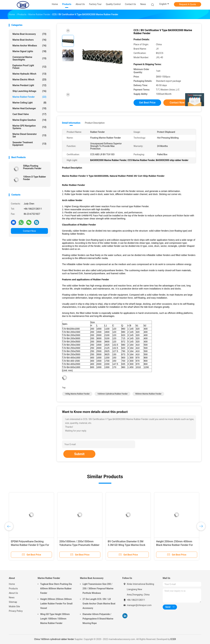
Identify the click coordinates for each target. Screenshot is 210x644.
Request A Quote (188, 4)
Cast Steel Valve (29, 114)
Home (12, 584)
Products (13, 589)
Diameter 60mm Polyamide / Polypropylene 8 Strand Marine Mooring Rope (98, 619)
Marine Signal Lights (29, 51)
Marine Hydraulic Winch (29, 74)
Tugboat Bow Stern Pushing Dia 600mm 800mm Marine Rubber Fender (56, 589)
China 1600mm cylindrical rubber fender (54, 639)
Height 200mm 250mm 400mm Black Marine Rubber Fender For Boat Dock (174, 545)
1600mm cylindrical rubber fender (112, 394)
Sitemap (13, 602)
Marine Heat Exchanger (29, 108)
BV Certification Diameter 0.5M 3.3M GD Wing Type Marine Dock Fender (126, 545)
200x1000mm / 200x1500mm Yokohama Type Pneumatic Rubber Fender (79, 545)
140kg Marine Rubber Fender (77, 394)
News (12, 597)
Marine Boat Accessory (29, 34)
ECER (173, 639)
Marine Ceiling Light (29, 103)
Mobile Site (14, 606)
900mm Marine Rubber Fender (148, 394)
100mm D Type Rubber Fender (35, 178)
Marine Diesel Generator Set (29, 135)
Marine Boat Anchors (29, 40)
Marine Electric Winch (29, 80)
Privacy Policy (16, 611)
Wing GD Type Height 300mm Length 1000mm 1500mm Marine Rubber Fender (55, 619)
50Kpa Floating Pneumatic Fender (32, 167)
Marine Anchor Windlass (29, 46)
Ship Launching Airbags (29, 91)
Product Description (95, 123)
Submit (79, 454)
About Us (13, 593)
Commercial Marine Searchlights (29, 58)
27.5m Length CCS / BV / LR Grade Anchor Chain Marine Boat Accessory (99, 604)
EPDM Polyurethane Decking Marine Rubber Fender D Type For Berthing (30, 545)
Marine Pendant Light (29, 85)
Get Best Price (147, 103)
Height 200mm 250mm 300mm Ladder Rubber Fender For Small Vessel (56, 604)
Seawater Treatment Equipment (29, 144)
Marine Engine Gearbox (29, 120)
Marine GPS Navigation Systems (29, 127)
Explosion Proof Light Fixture (29, 67)
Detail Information (71, 123)
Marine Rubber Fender (29, 97)
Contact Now (29, 231)
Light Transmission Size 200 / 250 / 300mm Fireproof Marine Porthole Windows (98, 589)
